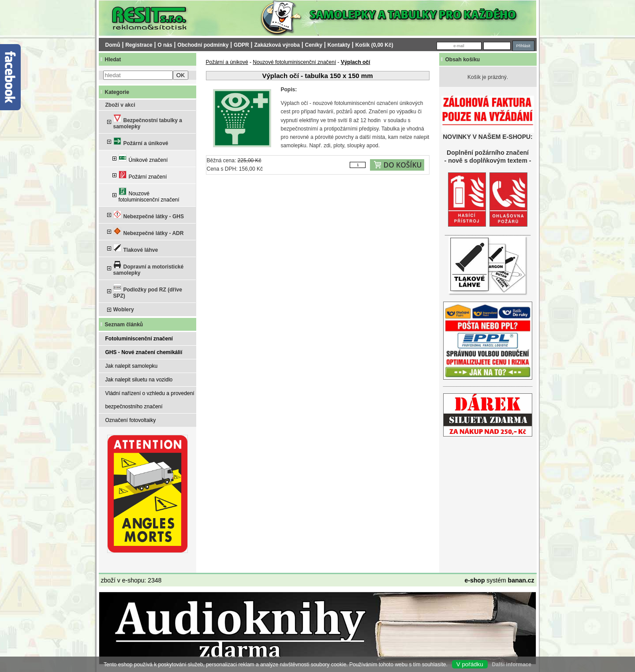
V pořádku (470, 664)
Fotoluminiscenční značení (139, 339)
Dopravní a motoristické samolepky (149, 268)
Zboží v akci (120, 105)
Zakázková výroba (277, 45)
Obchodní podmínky (203, 45)
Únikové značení (143, 159)
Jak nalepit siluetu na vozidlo (139, 380)
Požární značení (143, 175)
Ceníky (314, 45)
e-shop (475, 580)
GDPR (241, 45)
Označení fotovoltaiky (131, 420)
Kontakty (339, 45)
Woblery (124, 310)
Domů (113, 45)
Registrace (139, 45)
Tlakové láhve (136, 248)
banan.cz (521, 580)
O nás (165, 45)
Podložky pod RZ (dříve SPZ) (148, 291)
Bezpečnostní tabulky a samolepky (148, 122)
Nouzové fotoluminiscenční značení (149, 195)
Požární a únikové (141, 142)
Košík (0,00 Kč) (374, 45)
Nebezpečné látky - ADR (149, 232)
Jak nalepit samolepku (132, 366)
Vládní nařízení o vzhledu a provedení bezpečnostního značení (150, 400)
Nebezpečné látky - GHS (149, 215)
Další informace (512, 665)
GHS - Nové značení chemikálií (144, 352)
